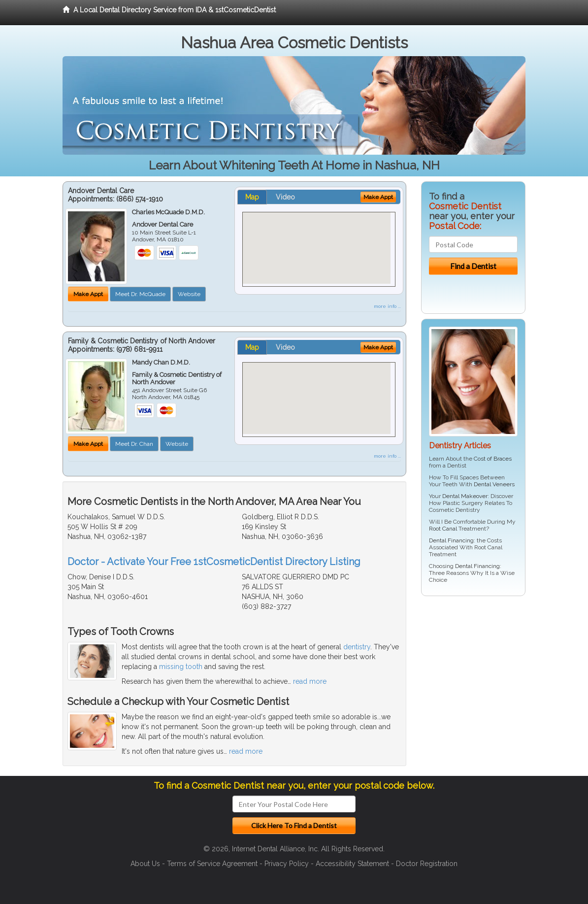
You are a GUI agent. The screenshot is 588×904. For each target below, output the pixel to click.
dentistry (357, 647)
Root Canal (443, 529)
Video (285, 197)
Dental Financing (451, 540)
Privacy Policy (287, 864)
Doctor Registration (427, 864)
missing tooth (181, 667)
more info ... (387, 306)
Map (252, 197)
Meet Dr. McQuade (140, 294)
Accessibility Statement (352, 864)
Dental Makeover (465, 496)
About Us (145, 864)
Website (189, 294)
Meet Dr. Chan (134, 444)
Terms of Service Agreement (212, 864)
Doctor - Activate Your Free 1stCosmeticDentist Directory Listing (214, 562)
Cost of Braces (493, 459)
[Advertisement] (472, 680)
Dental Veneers (494, 484)
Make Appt (88, 294)
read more (310, 681)
